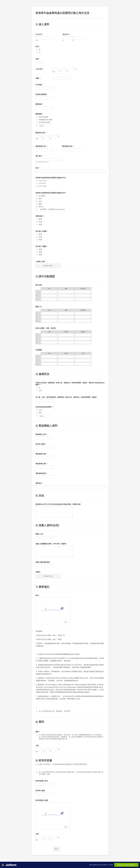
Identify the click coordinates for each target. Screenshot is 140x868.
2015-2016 (43, 181)
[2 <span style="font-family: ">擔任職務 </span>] (83, 317)
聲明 (38, 732)
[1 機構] (66, 313)
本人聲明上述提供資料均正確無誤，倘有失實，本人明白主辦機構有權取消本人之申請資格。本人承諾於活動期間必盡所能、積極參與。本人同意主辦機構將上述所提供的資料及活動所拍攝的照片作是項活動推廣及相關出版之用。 (71, 737)
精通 (40, 224)
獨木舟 (41, 207)
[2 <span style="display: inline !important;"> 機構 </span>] (66, 296)
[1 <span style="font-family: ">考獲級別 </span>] (83, 335)
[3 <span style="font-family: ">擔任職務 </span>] (83, 321)
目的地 (66, 353)
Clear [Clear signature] (66, 622)
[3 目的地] (66, 364)
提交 (56, 849)
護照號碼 (39, 104)
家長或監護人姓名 (42, 781)
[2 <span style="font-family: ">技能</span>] (49, 339)
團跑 (40, 204)
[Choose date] (76, 69)
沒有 (40, 390)
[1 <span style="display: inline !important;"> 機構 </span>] (66, 292)
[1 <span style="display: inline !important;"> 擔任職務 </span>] (83, 292)
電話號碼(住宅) (42, 146)
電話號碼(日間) (42, 464)
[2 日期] (49, 296)
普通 (40, 222)
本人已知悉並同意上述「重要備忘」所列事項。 (55, 711)
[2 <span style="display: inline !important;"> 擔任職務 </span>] (83, 296)
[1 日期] (49, 292)
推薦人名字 (39, 534)
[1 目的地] (66, 357)
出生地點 (39, 85)
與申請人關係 (41, 444)
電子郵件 (39, 156)
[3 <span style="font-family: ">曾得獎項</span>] (66, 342)
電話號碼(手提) (68, 146)
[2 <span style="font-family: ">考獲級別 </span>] (83, 339)
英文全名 (66, 34)
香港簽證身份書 (44, 122)
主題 (83, 353)
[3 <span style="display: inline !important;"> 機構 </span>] (66, 299)
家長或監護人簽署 (42, 800)
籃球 (40, 199)
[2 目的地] (66, 360)
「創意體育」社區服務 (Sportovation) (52, 209)
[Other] (37, 125)
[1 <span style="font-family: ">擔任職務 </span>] (83, 313)
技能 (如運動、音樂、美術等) (46, 328)
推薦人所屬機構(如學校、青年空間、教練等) (51, 544)
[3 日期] (49, 299)
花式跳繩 (42, 196)
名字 (37, 40)
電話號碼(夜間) (41, 473)
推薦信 (38, 572)
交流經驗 (39, 350)
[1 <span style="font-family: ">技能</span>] (49, 335)
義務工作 (39, 307)
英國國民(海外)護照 (46, 120)
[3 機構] (66, 321)
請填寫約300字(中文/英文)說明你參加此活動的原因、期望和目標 (58, 504)
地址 (38, 168)
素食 (40, 413)
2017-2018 (43, 186)
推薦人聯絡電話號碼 (43, 562)
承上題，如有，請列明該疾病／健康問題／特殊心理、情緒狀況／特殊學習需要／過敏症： (67, 397)
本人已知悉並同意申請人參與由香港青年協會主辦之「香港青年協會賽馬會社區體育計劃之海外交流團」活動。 (71, 773)
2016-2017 (43, 183)
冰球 (40, 201)
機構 (66, 310)
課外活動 (39, 285)
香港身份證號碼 (42, 94)
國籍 (38, 78)
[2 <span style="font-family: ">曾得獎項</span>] (66, 339)
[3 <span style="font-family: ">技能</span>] (49, 342)
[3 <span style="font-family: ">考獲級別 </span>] (83, 342)
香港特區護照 (44, 117)
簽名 (38, 595)
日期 (54, 72)
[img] (53, 609)
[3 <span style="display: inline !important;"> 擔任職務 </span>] (83, 299)
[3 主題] (83, 364)
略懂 (40, 219)
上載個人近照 (40, 261)
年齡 (38, 59)
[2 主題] (83, 360)
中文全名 (39, 34)
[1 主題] (83, 357)
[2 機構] (66, 317)
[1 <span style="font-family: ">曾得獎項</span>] (66, 335)
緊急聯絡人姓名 (42, 434)
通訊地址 (39, 483)
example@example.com (42, 162)
